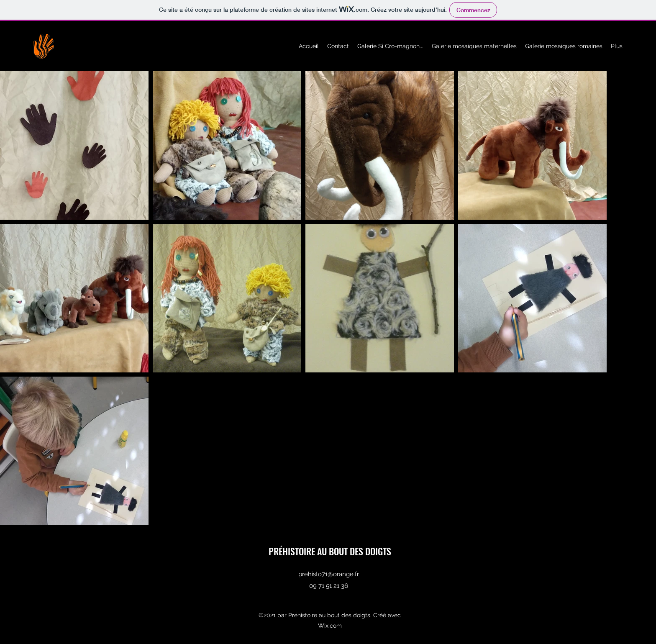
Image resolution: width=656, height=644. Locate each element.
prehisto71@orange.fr (329, 574)
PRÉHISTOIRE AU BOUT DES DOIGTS (330, 551)
